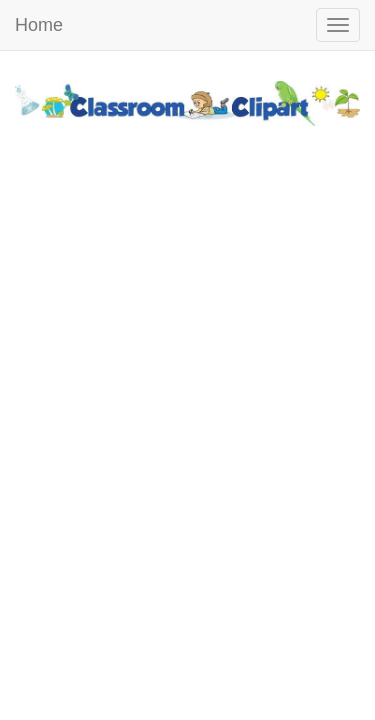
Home (39, 25)
